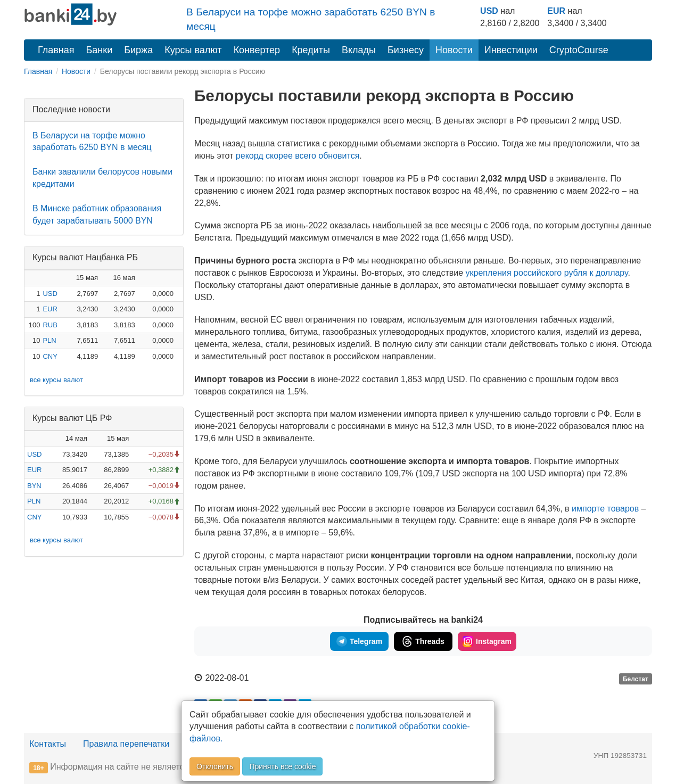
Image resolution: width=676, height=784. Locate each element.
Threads (423, 641)
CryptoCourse (579, 50)
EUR (556, 11)
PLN (49, 340)
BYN (34, 486)
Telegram (359, 641)
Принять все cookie (282, 766)
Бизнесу (406, 50)
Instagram (487, 641)
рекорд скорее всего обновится (298, 156)
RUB (50, 325)
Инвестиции (511, 50)
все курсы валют (56, 380)
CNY (50, 356)
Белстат (636, 679)
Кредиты (311, 50)
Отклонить (215, 766)
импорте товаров (604, 509)
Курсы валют (193, 50)
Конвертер (257, 50)
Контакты (48, 744)
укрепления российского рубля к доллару (547, 273)
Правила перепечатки (126, 744)
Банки (100, 50)
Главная (56, 50)
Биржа (138, 50)
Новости (454, 50)
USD (489, 11)
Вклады (359, 50)
